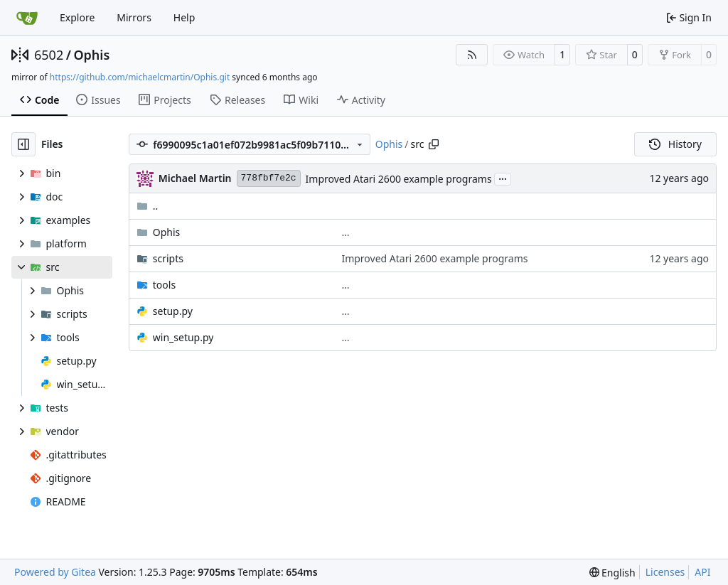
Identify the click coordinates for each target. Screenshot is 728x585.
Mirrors (134, 17)
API (702, 572)
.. (148, 206)
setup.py (173, 311)
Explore (77, 17)
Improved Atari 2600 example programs (399, 179)
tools (164, 285)
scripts (168, 258)
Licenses (665, 572)
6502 (49, 55)
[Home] (27, 18)
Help (184, 17)
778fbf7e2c (269, 178)
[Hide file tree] (23, 144)
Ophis (91, 55)
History (675, 144)
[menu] (612, 573)
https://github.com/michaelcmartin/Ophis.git (140, 77)
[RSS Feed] (472, 55)
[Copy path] (434, 144)
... (503, 178)
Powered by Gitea (55, 572)
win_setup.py (183, 337)
